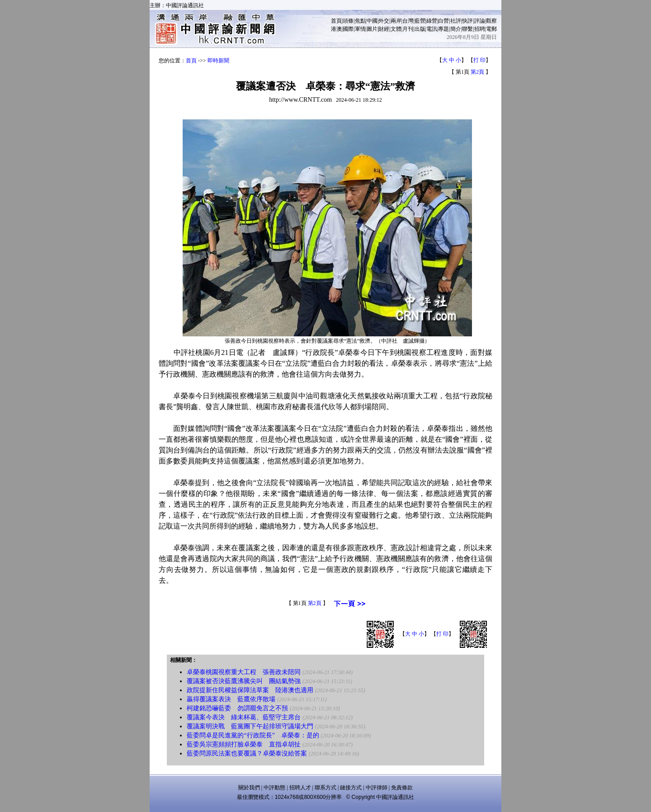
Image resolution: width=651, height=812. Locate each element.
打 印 (479, 60)
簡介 (456, 29)
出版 (420, 29)
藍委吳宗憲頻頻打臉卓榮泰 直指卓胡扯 (244, 744)
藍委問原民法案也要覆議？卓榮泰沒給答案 (247, 753)
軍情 (360, 29)
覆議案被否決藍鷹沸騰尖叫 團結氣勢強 (244, 681)
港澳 (336, 29)
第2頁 (477, 72)
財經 (384, 29)
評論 (480, 21)
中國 (372, 21)
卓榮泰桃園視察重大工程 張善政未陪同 (244, 672)
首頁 (336, 21)
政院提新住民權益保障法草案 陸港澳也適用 (250, 690)
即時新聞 (218, 61)
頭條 (348, 21)
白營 (443, 21)
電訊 (432, 29)
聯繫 (467, 29)
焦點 (360, 21)
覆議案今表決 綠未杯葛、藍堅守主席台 (244, 717)
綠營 (432, 21)
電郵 (491, 29)
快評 (467, 21)
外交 (384, 21)
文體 (396, 29)
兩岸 (396, 21)
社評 (456, 21)
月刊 (408, 29)
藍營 (420, 21)
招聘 (480, 29)
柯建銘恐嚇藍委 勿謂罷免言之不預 (237, 708)
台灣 (408, 21)
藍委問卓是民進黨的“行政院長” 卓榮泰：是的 (253, 735)
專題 (443, 29)
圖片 (372, 29)
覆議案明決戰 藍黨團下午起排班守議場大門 (250, 726)
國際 (348, 29)
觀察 (491, 21)
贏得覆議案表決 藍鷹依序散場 (231, 699)
